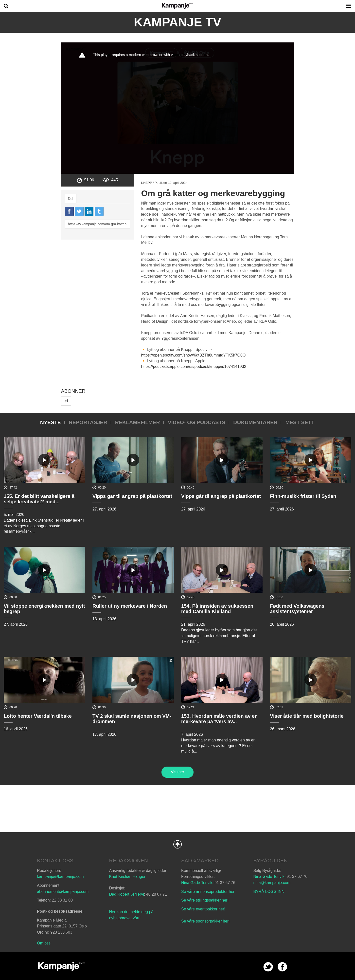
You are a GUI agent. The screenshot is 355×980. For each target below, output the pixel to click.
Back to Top (177, 844)
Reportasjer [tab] (88, 422)
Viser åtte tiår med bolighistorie (307, 716)
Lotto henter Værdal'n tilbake (38, 716)
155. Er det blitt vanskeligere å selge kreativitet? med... (39, 499)
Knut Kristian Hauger (127, 876)
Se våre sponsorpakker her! (205, 921)
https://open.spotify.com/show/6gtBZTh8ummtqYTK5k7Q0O (193, 355)
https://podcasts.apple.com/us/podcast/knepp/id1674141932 (194, 367)
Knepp (146, 183)
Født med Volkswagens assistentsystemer (297, 609)
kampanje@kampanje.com (60, 876)
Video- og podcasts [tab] (197, 422)
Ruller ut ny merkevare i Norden (130, 606)
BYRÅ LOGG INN (269, 892)
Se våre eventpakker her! (203, 909)
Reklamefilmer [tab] (138, 422)
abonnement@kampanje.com (63, 892)
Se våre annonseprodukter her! (208, 892)
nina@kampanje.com (272, 883)
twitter (268, 967)
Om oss (44, 943)
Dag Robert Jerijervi (127, 894)
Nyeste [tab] (51, 422)
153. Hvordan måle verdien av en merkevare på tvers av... (219, 719)
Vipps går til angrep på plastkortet (132, 496)
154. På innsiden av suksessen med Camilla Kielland (217, 609)
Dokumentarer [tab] (255, 422)
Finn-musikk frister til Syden (303, 496)
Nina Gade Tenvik (197, 883)
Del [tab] (71, 199)
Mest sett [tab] (300, 422)
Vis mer (177, 772)
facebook (282, 967)
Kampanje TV (178, 22)
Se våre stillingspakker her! (205, 900)
